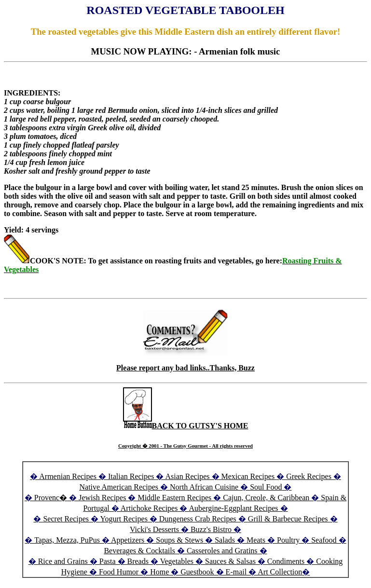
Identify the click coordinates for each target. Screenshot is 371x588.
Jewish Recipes (103, 498)
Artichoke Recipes (149, 508)
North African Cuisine (204, 487)
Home (159, 572)
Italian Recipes (132, 476)
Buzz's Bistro (211, 529)
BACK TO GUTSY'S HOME (186, 426)
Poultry (288, 540)
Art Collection (280, 572)
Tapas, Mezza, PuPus (67, 540)
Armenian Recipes (68, 476)
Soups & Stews (179, 540)
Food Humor (120, 572)
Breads (138, 561)
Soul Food (266, 487)
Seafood (324, 540)
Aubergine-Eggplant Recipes (234, 508)
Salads (225, 540)
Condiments (286, 561)
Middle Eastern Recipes (175, 498)
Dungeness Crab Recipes (198, 519)
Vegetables (177, 561)
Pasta (108, 561)
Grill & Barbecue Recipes (289, 519)
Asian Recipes (188, 476)
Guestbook (197, 572)
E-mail (236, 572)
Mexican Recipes (249, 476)
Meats (256, 540)
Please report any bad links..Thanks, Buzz (185, 368)
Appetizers (129, 540)
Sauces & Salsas (230, 561)
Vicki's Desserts (155, 529)
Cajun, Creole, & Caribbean (266, 498)
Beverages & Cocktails (140, 551)
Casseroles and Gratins (222, 551)
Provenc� (51, 498)
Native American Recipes (119, 487)
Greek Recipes (309, 476)
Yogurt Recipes (124, 519)
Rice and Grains (63, 561)
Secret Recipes (66, 519)
